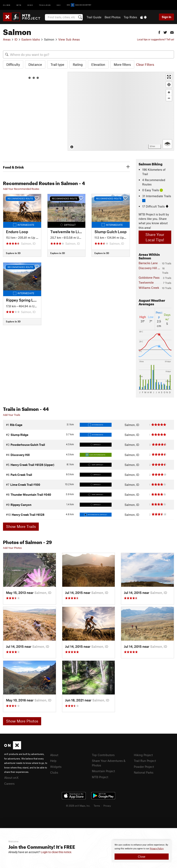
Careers (9, 784)
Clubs (54, 772)
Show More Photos (22, 721)
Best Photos (113, 17)
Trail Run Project (145, 761)
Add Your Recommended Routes (21, 189)
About (54, 755)
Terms (97, 806)
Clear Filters (145, 64)
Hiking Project (143, 755)
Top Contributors (103, 755)
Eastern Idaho (31, 39)
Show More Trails (21, 526)
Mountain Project (103, 771)
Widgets (56, 767)
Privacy (107, 806)
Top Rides (130, 17)
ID (16, 39)
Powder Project (144, 767)
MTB (19, 5)
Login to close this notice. (56, 852)
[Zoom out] (169, 98)
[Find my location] (169, 85)
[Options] (167, 144)
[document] (142, 851)
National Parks (144, 772)
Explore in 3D (13, 253)
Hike (30, 5)
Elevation (98, 64)
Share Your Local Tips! (155, 237)
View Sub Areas (69, 39)
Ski (59, 5)
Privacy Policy (157, 849)
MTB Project (100, 777)
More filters (122, 64)
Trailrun (45, 5)
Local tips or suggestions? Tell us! (156, 39)
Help (53, 761)
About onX (11, 778)
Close (142, 856)
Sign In (166, 17)
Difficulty (13, 64)
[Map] (121, 111)
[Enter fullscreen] (169, 77)
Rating (78, 64)
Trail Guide (94, 17)
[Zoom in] (169, 92)
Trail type (57, 64)
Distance (35, 64)
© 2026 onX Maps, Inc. (78, 806)
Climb (7, 5)
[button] (159, 32)
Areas (7, 39)
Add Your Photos (12, 548)
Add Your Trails (12, 415)
